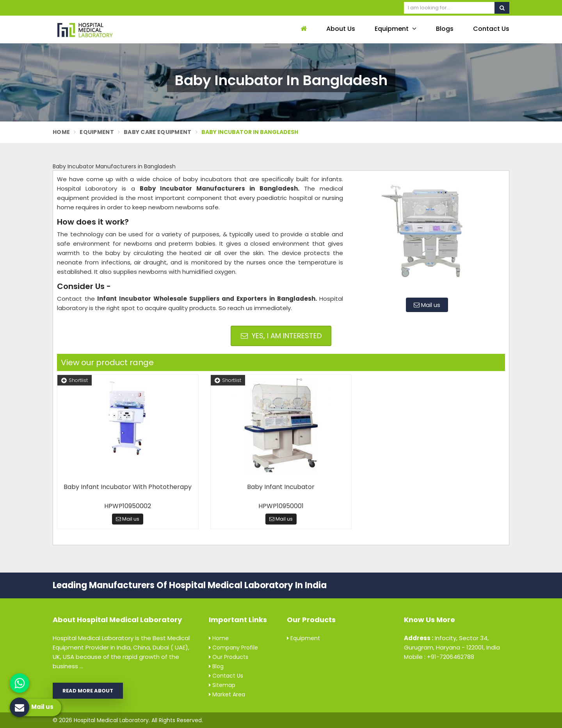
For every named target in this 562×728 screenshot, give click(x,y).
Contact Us (491, 29)
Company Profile (233, 648)
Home (61, 132)
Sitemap (222, 685)
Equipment (396, 29)
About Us (341, 29)
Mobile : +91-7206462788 (439, 657)
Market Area (227, 694)
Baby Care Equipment (158, 132)
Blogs (445, 29)
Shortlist (75, 380)
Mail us (427, 305)
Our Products (229, 657)
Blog (216, 666)
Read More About (88, 691)
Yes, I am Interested (281, 336)
